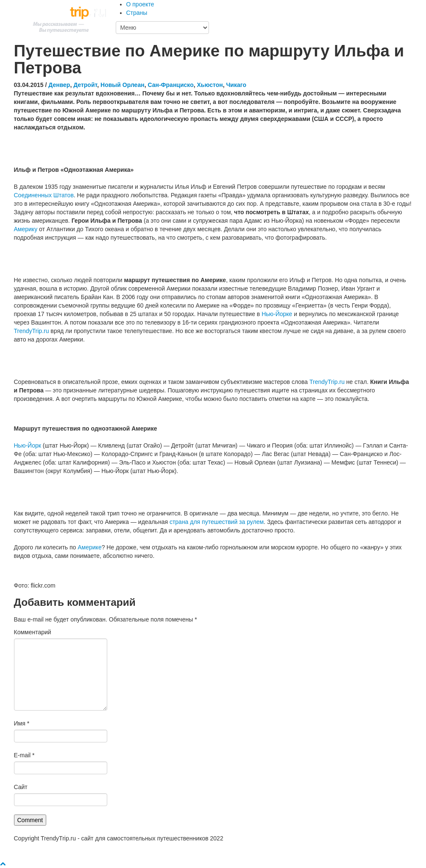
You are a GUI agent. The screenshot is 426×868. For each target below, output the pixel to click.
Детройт (85, 85)
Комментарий (33, 632)
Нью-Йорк (28, 445)
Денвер (59, 85)
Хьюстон (210, 85)
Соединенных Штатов (44, 195)
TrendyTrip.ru (32, 331)
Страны (137, 13)
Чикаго (236, 85)
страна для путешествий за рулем (217, 522)
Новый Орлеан (123, 85)
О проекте (140, 4)
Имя (22, 723)
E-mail (24, 755)
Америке (89, 547)
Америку (26, 229)
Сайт (21, 787)
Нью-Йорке (277, 314)
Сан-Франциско (170, 85)
